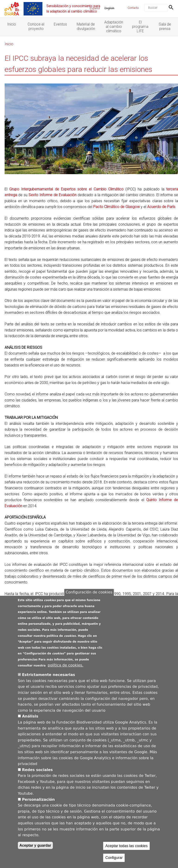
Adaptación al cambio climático (114, 27)
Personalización (38, 799)
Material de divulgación (86, 26)
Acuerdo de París (161, 207)
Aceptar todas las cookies (126, 846)
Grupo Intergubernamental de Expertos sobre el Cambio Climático (66, 189)
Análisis (30, 716)
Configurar (114, 858)
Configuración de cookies (89, 592)
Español (95, 8)
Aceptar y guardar (35, 845)
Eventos (60, 24)
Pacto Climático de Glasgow (116, 207)
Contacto (133, 8)
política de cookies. (66, 665)
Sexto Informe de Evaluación (52, 195)
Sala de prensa (165, 26)
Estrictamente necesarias (49, 675)
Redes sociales (37, 770)
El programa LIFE (140, 27)
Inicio (12, 24)
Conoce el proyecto (36, 26)
